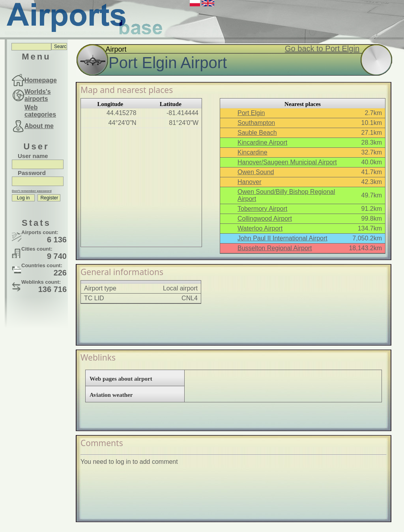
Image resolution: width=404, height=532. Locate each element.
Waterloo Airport (260, 228)
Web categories (40, 111)
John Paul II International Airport (282, 238)
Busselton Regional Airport (275, 248)
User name (33, 156)
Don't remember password (32, 191)
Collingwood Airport (265, 219)
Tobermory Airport (262, 209)
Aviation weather (111, 395)
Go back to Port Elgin (322, 48)
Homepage (41, 80)
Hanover (249, 182)
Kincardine (252, 152)
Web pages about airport (121, 379)
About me (39, 126)
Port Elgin (251, 113)
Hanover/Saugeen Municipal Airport (287, 162)
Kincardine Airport (262, 142)
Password (32, 173)
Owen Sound (256, 172)
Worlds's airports (38, 95)
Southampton (256, 123)
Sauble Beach (257, 133)
